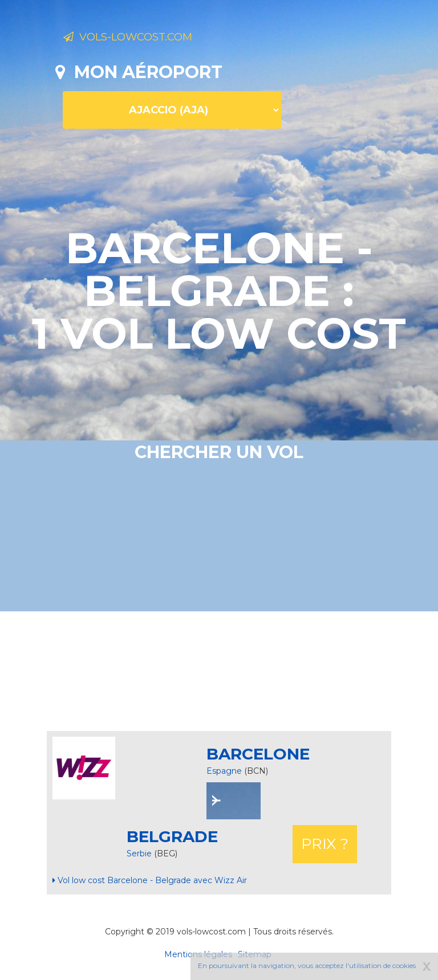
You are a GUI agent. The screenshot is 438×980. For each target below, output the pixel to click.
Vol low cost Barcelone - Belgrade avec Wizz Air (150, 880)
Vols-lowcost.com (153, 39)
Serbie (140, 854)
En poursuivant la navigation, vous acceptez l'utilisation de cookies (307, 965)
